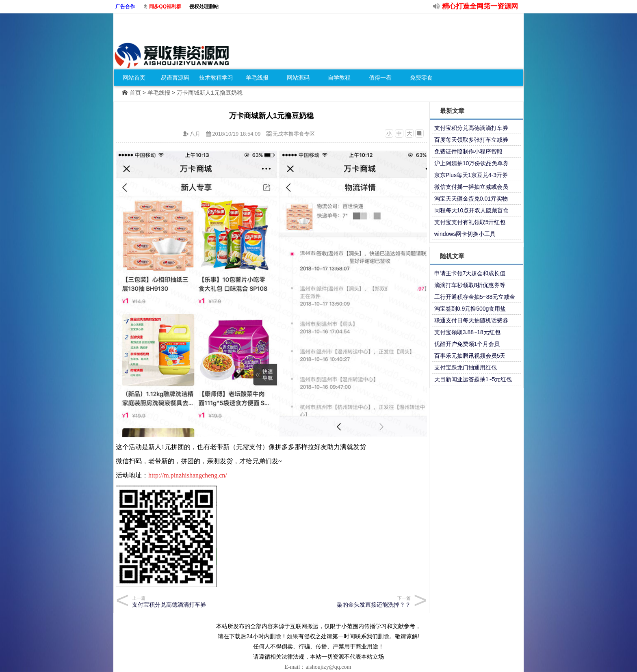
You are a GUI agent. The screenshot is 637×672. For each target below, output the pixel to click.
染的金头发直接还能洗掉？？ (342, 602)
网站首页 (134, 78)
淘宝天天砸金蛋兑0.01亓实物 (471, 199)
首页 (135, 93)
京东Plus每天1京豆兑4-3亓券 (471, 175)
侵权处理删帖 (204, 6)
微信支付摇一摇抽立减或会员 (471, 187)
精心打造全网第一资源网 (480, 6)
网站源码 (298, 78)
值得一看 (380, 78)
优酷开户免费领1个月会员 (467, 344)
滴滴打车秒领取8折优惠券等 (470, 285)
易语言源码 (175, 78)
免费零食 (421, 78)
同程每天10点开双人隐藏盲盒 (472, 210)
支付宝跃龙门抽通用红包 (466, 367)
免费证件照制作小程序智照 (468, 151)
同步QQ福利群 (165, 6)
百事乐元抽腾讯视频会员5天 (470, 356)
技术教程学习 (216, 78)
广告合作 (125, 6)
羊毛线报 (257, 78)
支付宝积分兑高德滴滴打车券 (200, 602)
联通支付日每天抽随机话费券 (471, 320)
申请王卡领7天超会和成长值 (470, 273)
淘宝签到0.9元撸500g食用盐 (470, 309)
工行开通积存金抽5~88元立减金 (475, 297)
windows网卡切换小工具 (465, 234)
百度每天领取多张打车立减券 (471, 140)
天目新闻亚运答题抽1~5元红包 (473, 379)
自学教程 (339, 78)
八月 (195, 134)
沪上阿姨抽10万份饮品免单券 (472, 163)
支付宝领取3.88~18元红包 (467, 332)
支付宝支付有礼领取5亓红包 (470, 222)
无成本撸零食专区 (294, 134)
